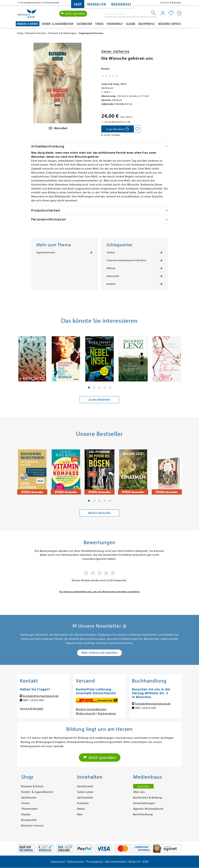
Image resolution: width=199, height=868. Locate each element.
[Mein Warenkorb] (179, 13)
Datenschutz (76, 862)
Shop (78, 4)
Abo (80, 814)
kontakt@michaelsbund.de (41, 696)
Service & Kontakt (171, 3)
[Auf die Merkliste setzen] (137, 129)
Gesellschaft (85, 786)
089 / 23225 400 (33, 700)
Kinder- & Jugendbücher (58, 24)
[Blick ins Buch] (57, 128)
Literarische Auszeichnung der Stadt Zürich (126, 260)
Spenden (143, 786)
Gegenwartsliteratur (46, 253)
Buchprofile (147, 24)
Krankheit (111, 284)
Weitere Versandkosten (91, 709)
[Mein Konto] (163, 13)
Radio (81, 809)
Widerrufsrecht (86, 714)
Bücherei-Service (170, 24)
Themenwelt (115, 24)
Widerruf (134, 862)
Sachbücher (84, 24)
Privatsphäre (95, 862)
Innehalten (96, 4)
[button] (89, 388)
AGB (146, 862)
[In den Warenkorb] (117, 129)
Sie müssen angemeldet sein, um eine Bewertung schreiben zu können (99, 592)
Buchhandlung (143, 814)
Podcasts (83, 803)
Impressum (58, 862)
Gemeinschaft (113, 276)
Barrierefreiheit (116, 862)
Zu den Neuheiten (99, 400)
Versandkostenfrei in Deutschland (40, 3)
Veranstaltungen (144, 803)
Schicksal (111, 253)
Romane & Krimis (28, 24)
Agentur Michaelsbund (148, 809)
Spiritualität (85, 798)
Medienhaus (121, 4)
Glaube (131, 24)
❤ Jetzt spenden (73, 14)
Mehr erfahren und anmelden (99, 653)
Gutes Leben (85, 792)
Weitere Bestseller (99, 513)
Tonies (99, 24)
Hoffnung (111, 268)
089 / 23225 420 (145, 708)
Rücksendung (107, 714)
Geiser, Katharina (115, 51)
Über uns (139, 792)
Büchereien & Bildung (148, 798)
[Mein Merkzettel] (171, 13)
